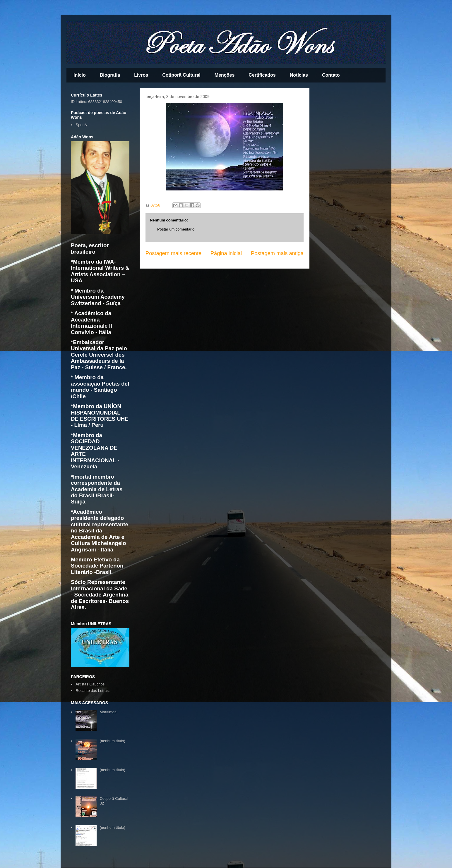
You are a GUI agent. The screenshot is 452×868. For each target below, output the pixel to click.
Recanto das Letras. (93, 691)
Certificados (262, 75)
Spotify (81, 125)
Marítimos (108, 712)
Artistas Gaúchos (90, 684)
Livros (141, 75)
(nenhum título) (112, 741)
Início (80, 75)
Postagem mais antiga (277, 253)
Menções (225, 75)
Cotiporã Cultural (181, 75)
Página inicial (226, 253)
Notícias (299, 75)
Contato (331, 75)
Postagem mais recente (173, 253)
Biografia (110, 75)
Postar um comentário (176, 229)
